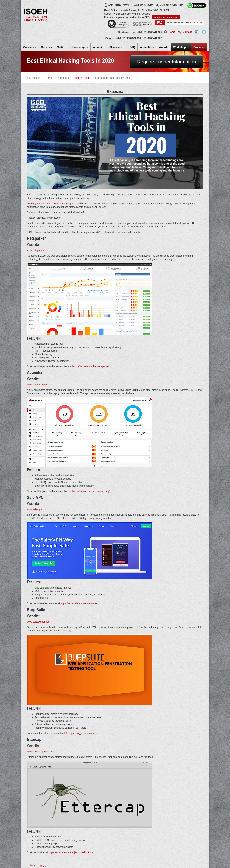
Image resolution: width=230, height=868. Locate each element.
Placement (117, 47)
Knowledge (80, 47)
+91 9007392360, (121, 5)
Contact (187, 32)
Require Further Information (167, 62)
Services (47, 47)
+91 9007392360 (131, 38)
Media (62, 47)
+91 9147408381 (172, 5)
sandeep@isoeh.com (166, 17)
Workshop (181, 47)
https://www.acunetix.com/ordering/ (91, 491)
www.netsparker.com (38, 250)
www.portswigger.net (38, 622)
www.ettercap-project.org (40, 752)
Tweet (33, 865)
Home (172, 32)
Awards (164, 47)
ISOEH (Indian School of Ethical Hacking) (49, 204)
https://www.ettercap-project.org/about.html (71, 852)
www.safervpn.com (37, 509)
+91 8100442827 (152, 38)
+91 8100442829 (152, 32)
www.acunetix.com (37, 385)
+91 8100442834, (146, 5)
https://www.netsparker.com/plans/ (91, 366)
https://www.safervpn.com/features (79, 603)
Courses (30, 47)
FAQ (133, 47)
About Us (147, 47)
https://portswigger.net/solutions (81, 733)
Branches (199, 47)
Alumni (99, 47)
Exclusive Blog (81, 78)
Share (44, 866)
